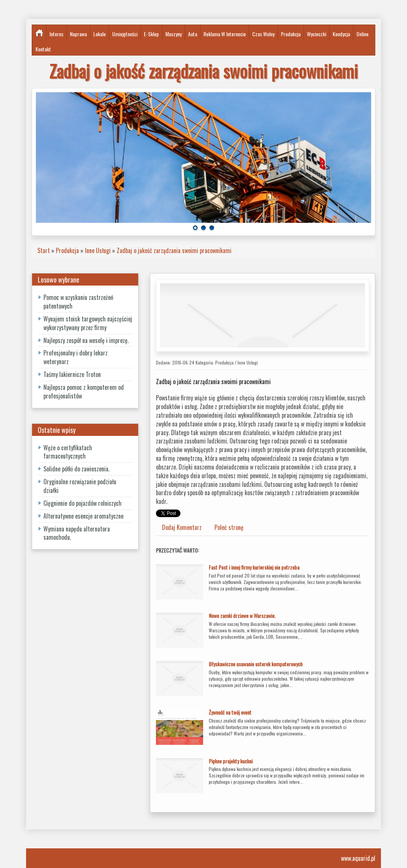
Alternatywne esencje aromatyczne (83, 516)
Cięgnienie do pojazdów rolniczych (82, 503)
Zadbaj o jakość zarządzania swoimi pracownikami (174, 250)
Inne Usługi (98, 250)
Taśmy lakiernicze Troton (72, 374)
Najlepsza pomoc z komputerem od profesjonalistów (84, 392)
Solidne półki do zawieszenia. (76, 469)
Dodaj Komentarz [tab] (182, 527)
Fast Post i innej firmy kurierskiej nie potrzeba (254, 567)
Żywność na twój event (230, 712)
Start (44, 250)
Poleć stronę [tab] (229, 527)
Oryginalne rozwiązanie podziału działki (80, 486)
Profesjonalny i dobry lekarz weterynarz (76, 357)
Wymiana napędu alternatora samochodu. (77, 533)
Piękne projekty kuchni (231, 761)
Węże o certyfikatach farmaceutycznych (68, 452)
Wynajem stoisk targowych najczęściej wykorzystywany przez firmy (88, 323)
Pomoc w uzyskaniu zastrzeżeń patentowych (78, 302)
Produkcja (67, 250)
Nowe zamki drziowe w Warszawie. (242, 615)
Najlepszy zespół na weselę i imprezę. (86, 340)
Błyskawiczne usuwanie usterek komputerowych (256, 664)
